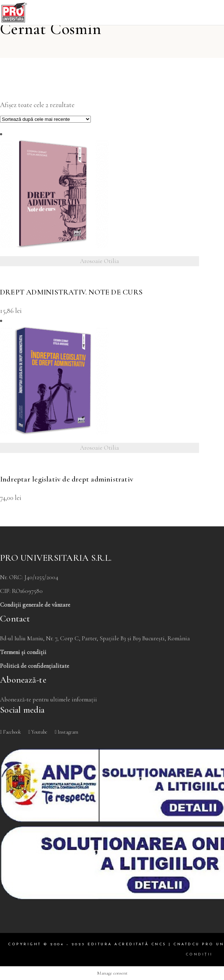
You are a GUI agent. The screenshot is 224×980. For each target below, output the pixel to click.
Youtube (38, 732)
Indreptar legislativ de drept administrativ (67, 479)
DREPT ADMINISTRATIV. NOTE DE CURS (71, 292)
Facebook (10, 732)
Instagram (66, 732)
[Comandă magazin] (45, 119)
